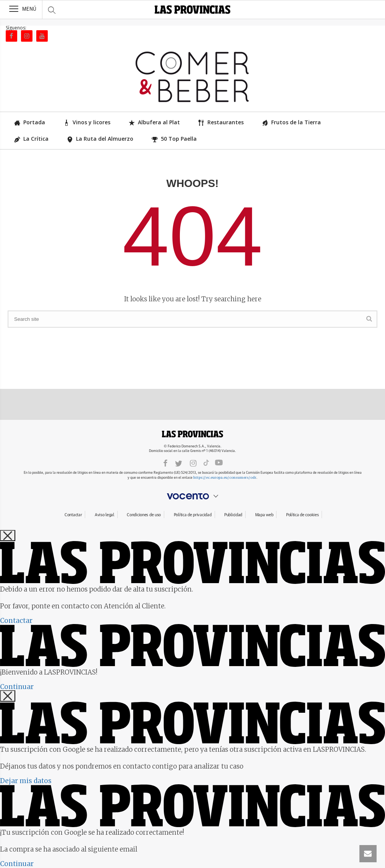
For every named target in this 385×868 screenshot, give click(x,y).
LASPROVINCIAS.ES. (192, 434)
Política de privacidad (193, 515)
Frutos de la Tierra (291, 122)
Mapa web (264, 515)
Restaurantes (221, 122)
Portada (30, 122)
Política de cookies (302, 515)
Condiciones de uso (144, 515)
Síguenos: (16, 28)
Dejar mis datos (26, 781)
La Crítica (31, 139)
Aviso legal (104, 515)
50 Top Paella (174, 139)
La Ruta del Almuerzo (100, 139)
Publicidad (233, 515)
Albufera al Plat (154, 122)
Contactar (73, 515)
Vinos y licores (87, 122)
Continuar (17, 687)
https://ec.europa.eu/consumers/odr (225, 477)
